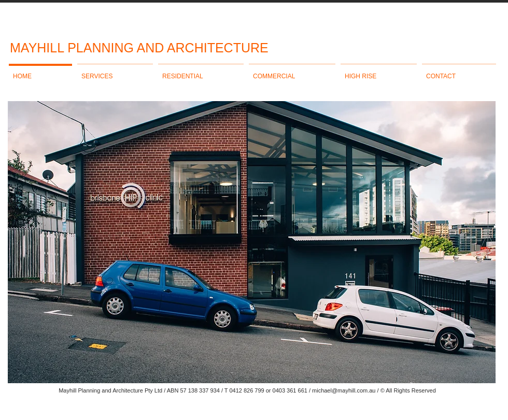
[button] (252, 242)
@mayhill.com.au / (355, 390)
